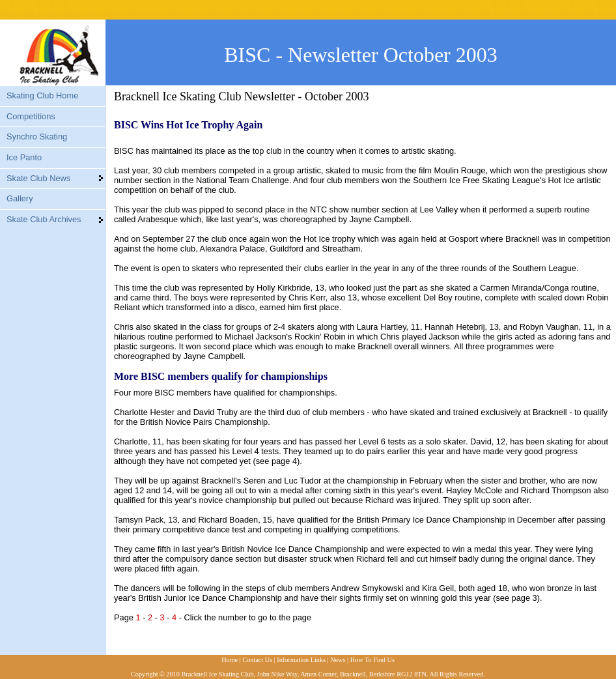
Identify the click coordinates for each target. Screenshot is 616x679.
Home (230, 660)
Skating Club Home (42, 95)
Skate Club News (38, 178)
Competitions (31, 116)
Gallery (20, 198)
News (338, 660)
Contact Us (257, 660)
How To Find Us (372, 660)
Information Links (301, 660)
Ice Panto (24, 157)
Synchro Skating (37, 137)
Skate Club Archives (44, 219)
